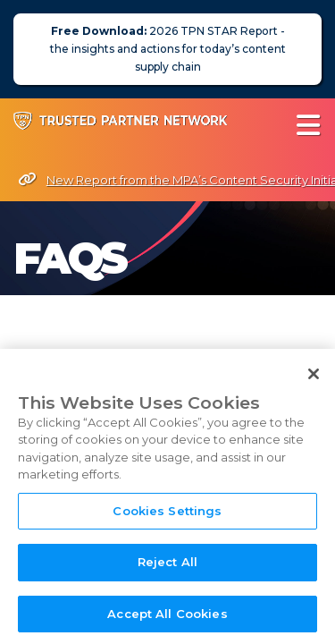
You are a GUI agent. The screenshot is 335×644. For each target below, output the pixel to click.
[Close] (314, 386)
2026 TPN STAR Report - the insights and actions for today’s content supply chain (168, 49)
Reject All (167, 574)
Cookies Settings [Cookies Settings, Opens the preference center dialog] (167, 522)
